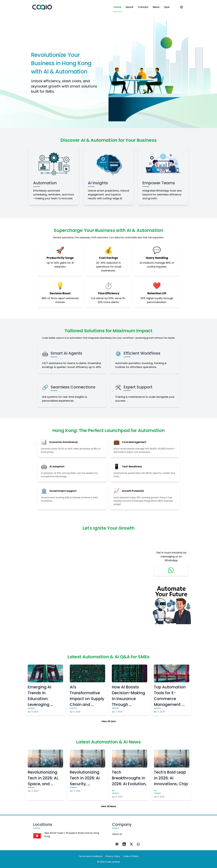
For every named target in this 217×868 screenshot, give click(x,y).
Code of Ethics (131, 856)
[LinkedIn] (124, 844)
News (156, 7)
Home (117, 7)
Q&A (167, 7)
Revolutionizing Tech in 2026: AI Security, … (85, 778)
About (130, 7)
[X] (131, 844)
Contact (143, 7)
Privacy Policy (113, 856)
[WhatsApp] (139, 844)
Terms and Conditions (91, 856)
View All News (108, 806)
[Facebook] (117, 844)
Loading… (86, 584)
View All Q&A (109, 721)
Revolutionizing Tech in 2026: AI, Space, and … (43, 778)
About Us (117, 834)
